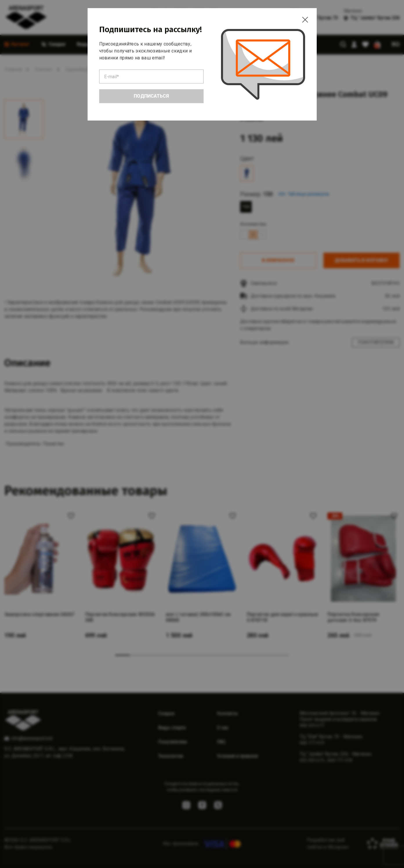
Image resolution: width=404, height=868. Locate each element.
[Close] (305, 20)
